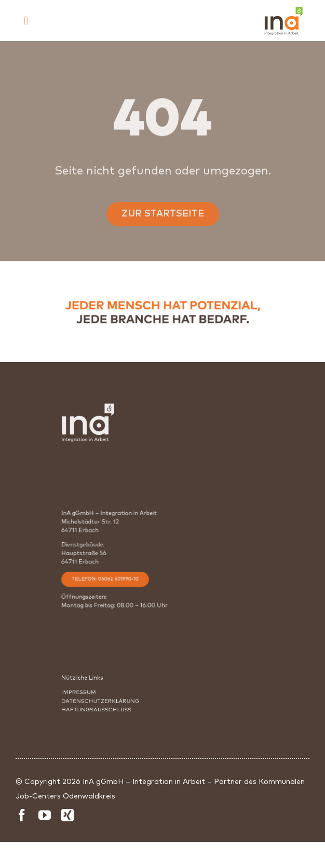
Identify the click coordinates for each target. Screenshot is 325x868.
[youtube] (45, 815)
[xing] (67, 815)
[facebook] (22, 815)
